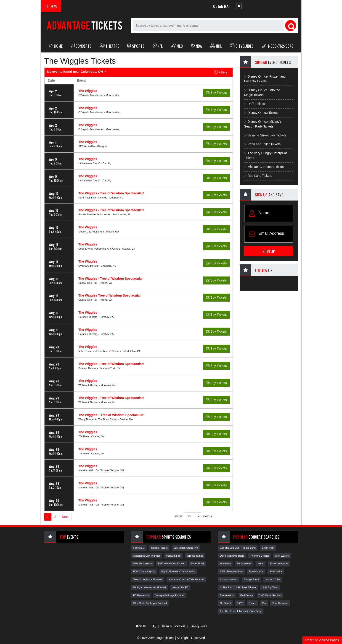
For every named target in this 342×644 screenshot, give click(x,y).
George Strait (251, 579)
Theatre (109, 46)
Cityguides (242, 46)
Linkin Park (268, 548)
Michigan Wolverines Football (150, 587)
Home (56, 46)
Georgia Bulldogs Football (169, 595)
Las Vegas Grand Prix (186, 548)
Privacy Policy (199, 626)
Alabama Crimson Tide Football (186, 579)
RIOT (240, 603)
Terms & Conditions (173, 626)
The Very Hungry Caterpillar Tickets (266, 155)
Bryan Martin (256, 571)
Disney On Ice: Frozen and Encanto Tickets (265, 79)
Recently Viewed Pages (322, 640)
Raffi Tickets (255, 104)
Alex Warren (282, 556)
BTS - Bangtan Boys (232, 571)
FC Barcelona (141, 595)
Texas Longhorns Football (148, 579)
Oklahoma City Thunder (147, 556)
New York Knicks (143, 563)
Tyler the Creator (260, 556)
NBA (196, 46)
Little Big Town (270, 587)
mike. (261, 563)
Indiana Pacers (159, 548)
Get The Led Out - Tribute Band (238, 548)
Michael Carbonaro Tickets (265, 167)
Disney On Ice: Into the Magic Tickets (262, 93)
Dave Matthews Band (232, 556)
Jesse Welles (244, 563)
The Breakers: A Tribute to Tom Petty (241, 611)
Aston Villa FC (180, 587)
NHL (216, 46)
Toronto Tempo (195, 556)
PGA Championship (144, 571)
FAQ (154, 626)
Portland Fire (173, 556)
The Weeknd (227, 595)
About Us (141, 626)
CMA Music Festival (270, 595)
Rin (264, 603)
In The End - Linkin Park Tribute (238, 587)
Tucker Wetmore (279, 563)
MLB (177, 46)
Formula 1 (139, 548)
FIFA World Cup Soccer (171, 563)
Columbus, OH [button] (76, 72)
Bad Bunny (247, 595)
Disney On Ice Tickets (261, 113)
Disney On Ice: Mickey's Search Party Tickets (263, 124)
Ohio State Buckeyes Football (150, 603)
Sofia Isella (276, 571)
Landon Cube (272, 579)
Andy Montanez (229, 579)
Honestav (225, 563)
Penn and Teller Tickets (262, 144)
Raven (252, 603)
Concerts (81, 46)
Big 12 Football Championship (178, 571)
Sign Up (269, 251)
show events (193, 516)
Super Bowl (197, 563)
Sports (136, 46)
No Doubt (225, 603)
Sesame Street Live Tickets (265, 135)
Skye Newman (280, 603)
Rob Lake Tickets (258, 176)
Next (65, 517)
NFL (158, 46)
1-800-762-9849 (278, 46)
